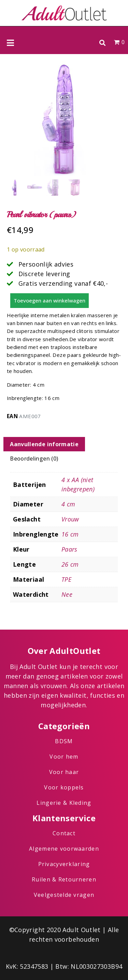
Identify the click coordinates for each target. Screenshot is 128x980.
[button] (102, 43)
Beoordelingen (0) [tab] (34, 459)
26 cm (70, 564)
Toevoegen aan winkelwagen (49, 300)
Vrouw (70, 519)
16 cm (70, 534)
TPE (66, 579)
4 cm (68, 504)
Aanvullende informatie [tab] (44, 444)
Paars (69, 549)
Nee (67, 594)
